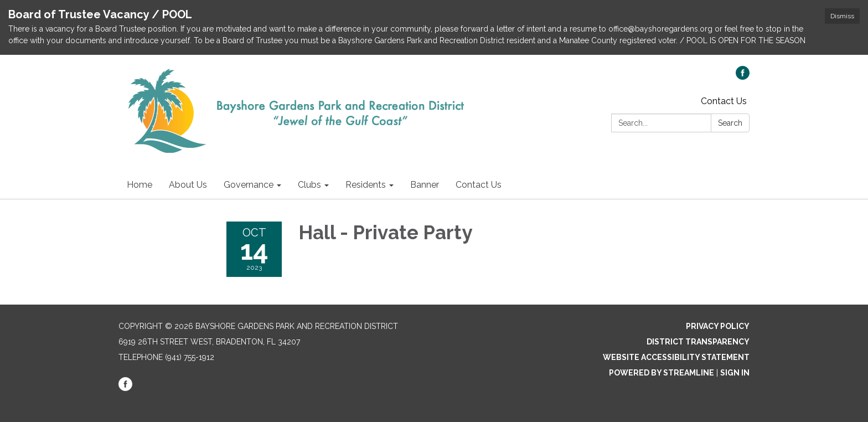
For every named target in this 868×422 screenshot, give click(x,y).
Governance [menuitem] (249, 185)
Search (730, 123)
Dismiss (842, 16)
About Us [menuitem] (188, 185)
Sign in (735, 373)
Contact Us (724, 101)
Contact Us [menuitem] (479, 185)
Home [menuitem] (139, 185)
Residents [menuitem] (366, 185)
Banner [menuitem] (425, 185)
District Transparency (698, 342)
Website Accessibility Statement (676, 357)
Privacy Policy (718, 326)
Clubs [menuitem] (309, 185)
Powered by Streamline (662, 373)
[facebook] (743, 77)
